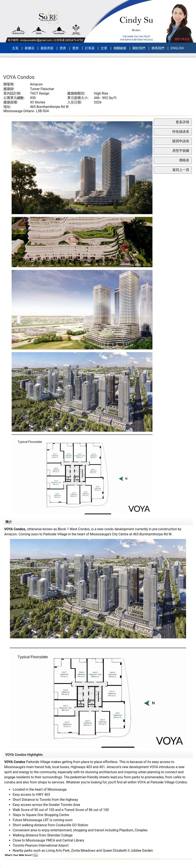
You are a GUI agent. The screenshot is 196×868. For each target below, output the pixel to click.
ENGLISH (177, 48)
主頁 (15, 48)
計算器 (90, 48)
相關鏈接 (120, 48)
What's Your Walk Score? (21, 855)
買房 (63, 48)
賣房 (75, 48)
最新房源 (47, 48)
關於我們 (139, 48)
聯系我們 (158, 48)
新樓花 (29, 48)
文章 (104, 48)
